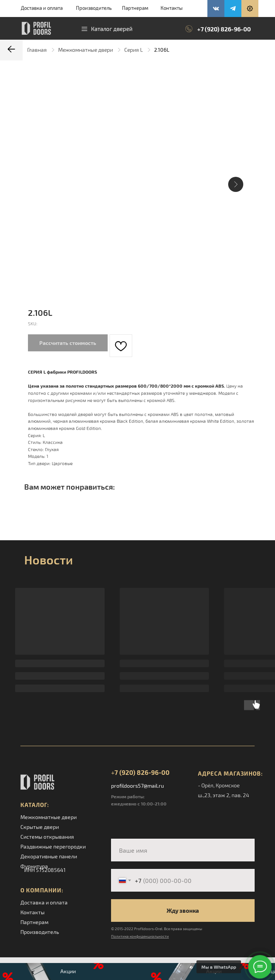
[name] (183, 850)
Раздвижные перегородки (53, 846)
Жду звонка (183, 910)
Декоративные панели (49, 856)
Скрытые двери (40, 827)
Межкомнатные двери (86, 50)
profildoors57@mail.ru (137, 786)
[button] (250, 9)
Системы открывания (47, 837)
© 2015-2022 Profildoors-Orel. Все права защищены (157, 929)
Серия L (134, 50)
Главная (37, 50)
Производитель (94, 8)
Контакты (171, 8)
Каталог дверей (112, 29)
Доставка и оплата (42, 8)
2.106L (162, 50)
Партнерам (135, 8)
